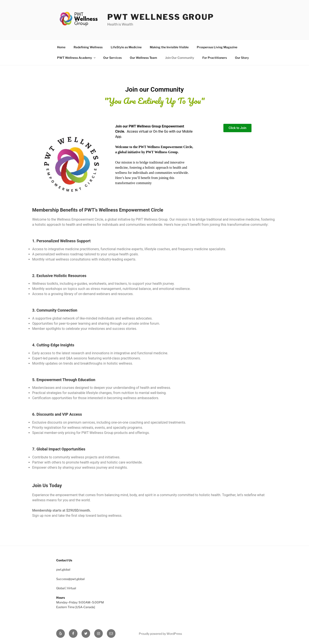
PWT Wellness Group (161, 17)
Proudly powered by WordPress (160, 634)
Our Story (242, 58)
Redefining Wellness (88, 47)
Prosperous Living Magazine (217, 47)
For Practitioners (215, 58)
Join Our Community (180, 58)
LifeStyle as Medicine (126, 47)
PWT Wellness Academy (77, 58)
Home (61, 47)
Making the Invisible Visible (169, 47)
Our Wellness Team (143, 58)
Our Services (112, 58)
